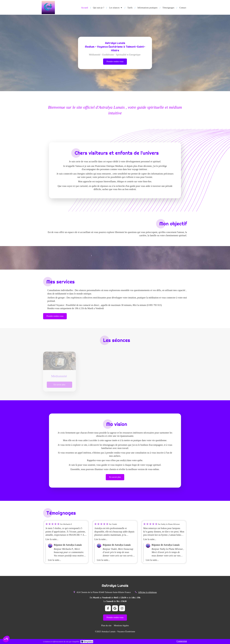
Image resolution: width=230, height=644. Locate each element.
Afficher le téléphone (147, 592)
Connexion (182, 641)
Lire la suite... (52, 539)
